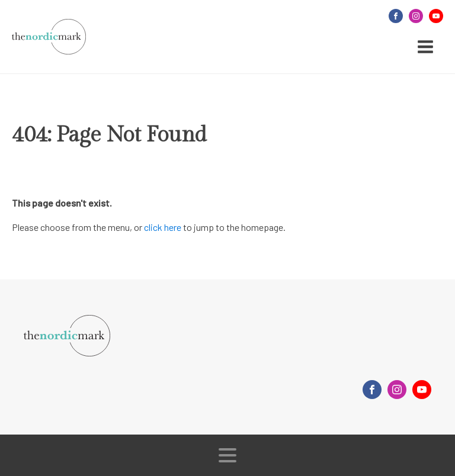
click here (163, 227)
